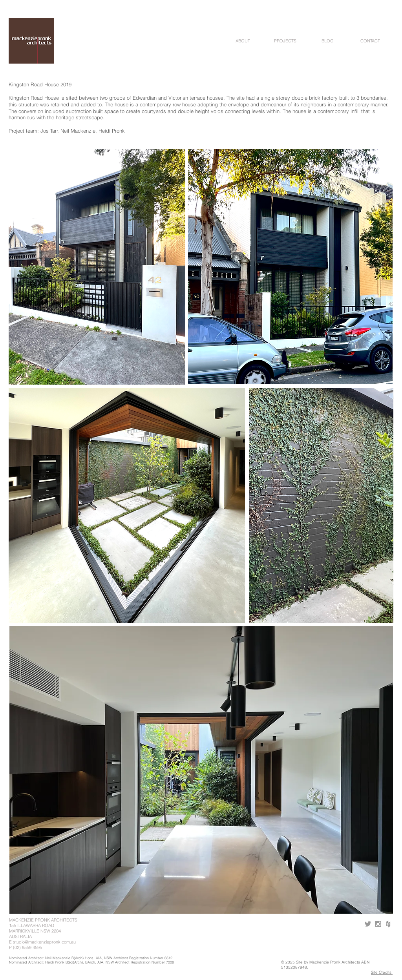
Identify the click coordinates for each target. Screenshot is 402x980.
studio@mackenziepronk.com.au (44, 942)
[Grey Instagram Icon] (378, 924)
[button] (243, 41)
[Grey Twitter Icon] (368, 924)
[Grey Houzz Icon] (388, 924)
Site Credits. (382, 972)
